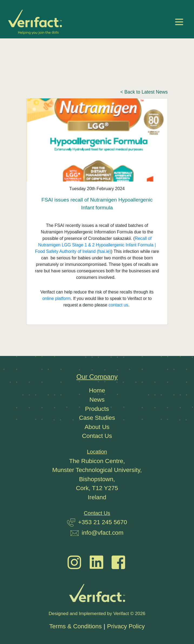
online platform (57, 298)
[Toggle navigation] (179, 22)
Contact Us (97, 436)
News (97, 400)
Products (97, 409)
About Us (97, 427)
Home (97, 390)
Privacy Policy (126, 626)
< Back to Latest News (144, 92)
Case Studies (97, 418)
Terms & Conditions (75, 626)
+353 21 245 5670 (103, 522)
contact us (118, 305)
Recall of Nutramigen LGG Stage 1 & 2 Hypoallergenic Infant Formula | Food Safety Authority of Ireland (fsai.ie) (96, 245)
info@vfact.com (103, 533)
